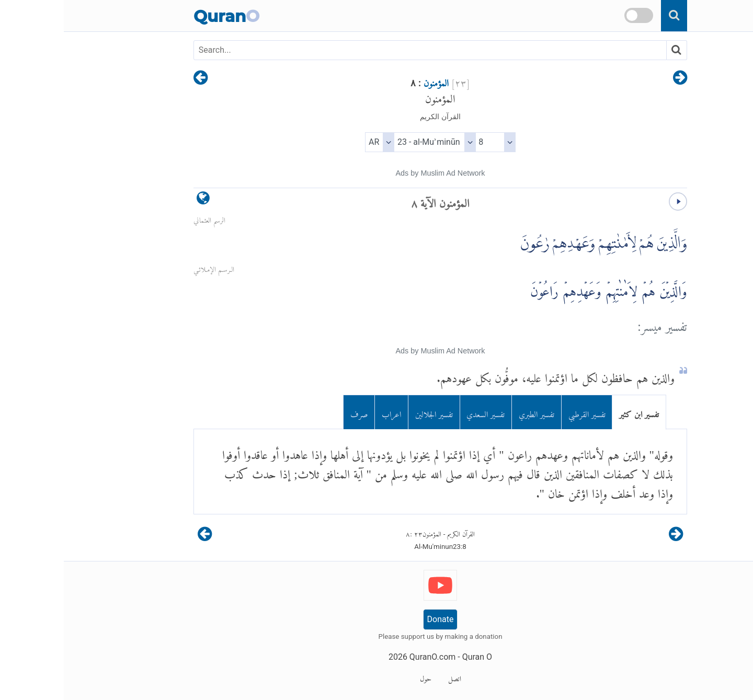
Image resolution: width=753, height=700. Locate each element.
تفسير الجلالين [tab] (370, 412)
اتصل (391, 677)
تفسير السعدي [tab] (422, 412)
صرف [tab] (295, 412)
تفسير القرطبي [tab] (523, 412)
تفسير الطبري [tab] (473, 412)
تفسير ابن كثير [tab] (575, 412)
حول (362, 677)
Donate (377, 619)
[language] (139, 200)
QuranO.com (369, 657)
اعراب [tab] (328, 412)
